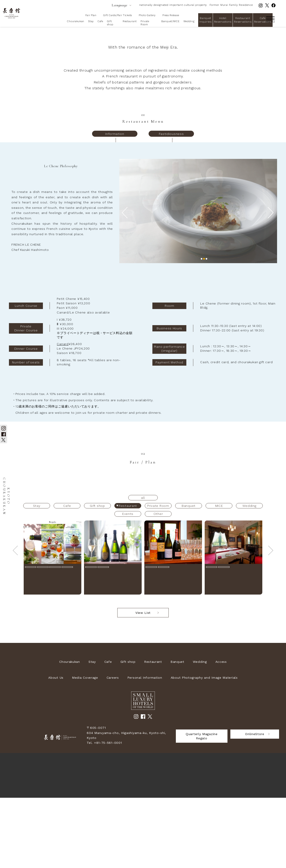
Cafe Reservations (263, 20)
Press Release (171, 15)
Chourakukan (76, 21)
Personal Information (145, 748)
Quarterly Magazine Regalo (202, 806)
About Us (56, 748)
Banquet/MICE (170, 21)
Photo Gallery (147, 15)
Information (115, 204)
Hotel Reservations (223, 20)
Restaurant (130, 21)
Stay (91, 21)
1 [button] (202, 329)
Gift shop (110, 23)
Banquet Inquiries (205, 20)
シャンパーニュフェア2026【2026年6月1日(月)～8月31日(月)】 (111, 650)
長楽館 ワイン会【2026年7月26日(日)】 (171, 650)
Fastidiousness (171, 204)
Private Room (145, 23)
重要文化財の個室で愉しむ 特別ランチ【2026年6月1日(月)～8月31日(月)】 (233, 652)
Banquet (177, 732)
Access (221, 732)
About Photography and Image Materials (204, 748)
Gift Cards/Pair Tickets (118, 15)
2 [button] (204, 329)
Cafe (100, 21)
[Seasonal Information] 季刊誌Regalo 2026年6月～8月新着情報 (50, 650)
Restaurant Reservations (243, 20)
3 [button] (207, 329)
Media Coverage (85, 748)
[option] (198, 281)
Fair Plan (91, 15)
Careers (113, 748)
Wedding (189, 21)
